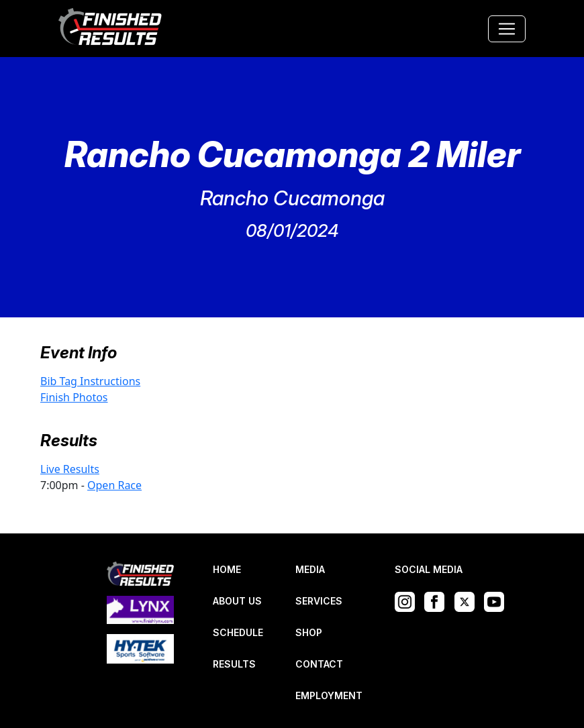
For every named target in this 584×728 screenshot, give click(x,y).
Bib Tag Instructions (90, 381)
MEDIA (310, 569)
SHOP (309, 632)
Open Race (114, 485)
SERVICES (319, 601)
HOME (227, 569)
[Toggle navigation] (507, 29)
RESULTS (234, 664)
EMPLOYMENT (329, 695)
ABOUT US (237, 601)
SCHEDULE (238, 632)
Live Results (70, 469)
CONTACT (319, 664)
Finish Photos (74, 397)
